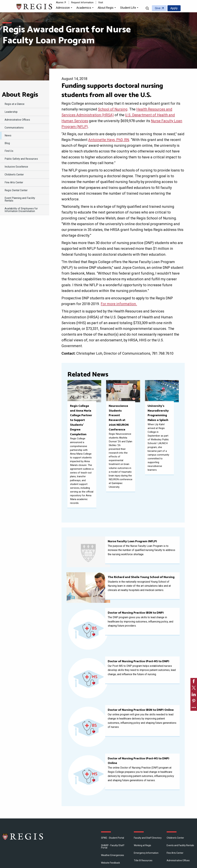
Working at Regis (142, 845)
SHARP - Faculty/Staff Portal (113, 847)
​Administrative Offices (178, 860)
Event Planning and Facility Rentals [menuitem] (20, 199)
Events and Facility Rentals (180, 845)
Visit (101, 2)
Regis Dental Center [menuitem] (16, 190)
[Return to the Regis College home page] (35, 6)
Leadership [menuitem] (11, 112)
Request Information (82, 2)
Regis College (23, 836)
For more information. (119, 304)
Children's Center (175, 838)
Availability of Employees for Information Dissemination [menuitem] (21, 210)
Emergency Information (146, 853)
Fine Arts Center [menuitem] (14, 182)
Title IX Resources (143, 860)
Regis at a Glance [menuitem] (15, 104)
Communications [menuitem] (14, 128)
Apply (174, 8)
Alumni (60, 2)
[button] (65, 8)
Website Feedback (110, 863)
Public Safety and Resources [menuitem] (21, 159)
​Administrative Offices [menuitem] (17, 120)
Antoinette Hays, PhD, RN (109, 140)
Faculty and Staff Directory (148, 838)
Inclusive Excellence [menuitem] (16, 167)
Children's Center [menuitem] (14, 175)
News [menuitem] (8, 135)
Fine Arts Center (175, 853)
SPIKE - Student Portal (113, 838)
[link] (194, 681)
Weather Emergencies (113, 855)
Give (158, 8)
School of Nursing (113, 109)
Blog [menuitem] (7, 143)
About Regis (20, 95)
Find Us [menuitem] (9, 151)
